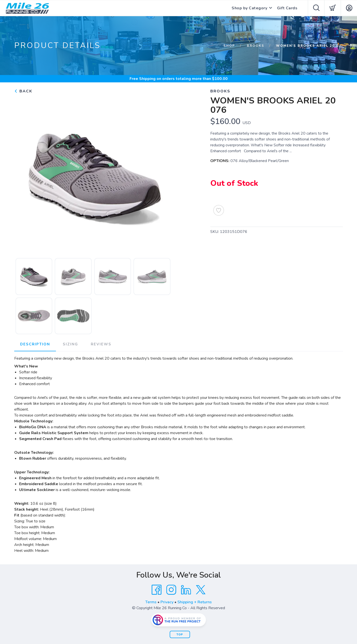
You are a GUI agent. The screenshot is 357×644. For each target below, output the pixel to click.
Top (180, 635)
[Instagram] (171, 590)
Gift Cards (287, 8)
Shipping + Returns (195, 602)
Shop (229, 46)
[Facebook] (157, 590)
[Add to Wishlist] (219, 210)
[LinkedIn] (186, 590)
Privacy (167, 602)
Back (23, 91)
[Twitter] (201, 590)
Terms (151, 602)
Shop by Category (249, 8)
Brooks (256, 46)
